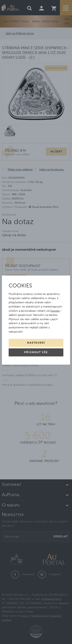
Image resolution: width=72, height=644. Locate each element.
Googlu (55, 311)
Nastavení (36, 343)
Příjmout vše (36, 352)
